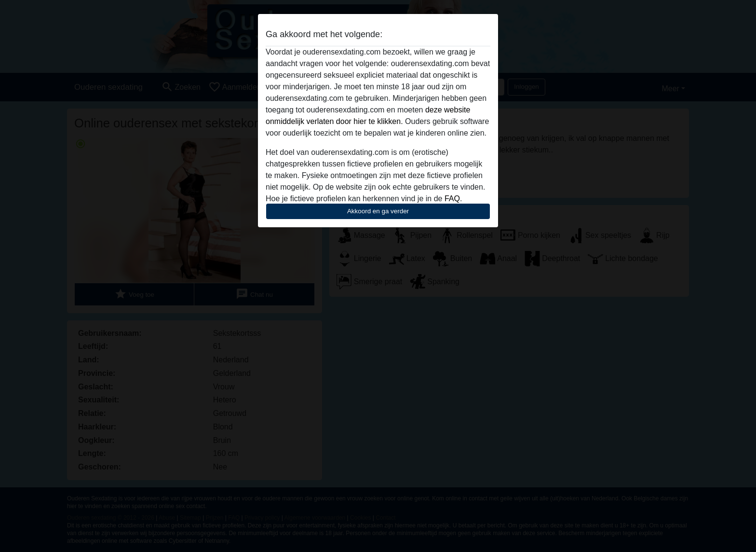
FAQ (452, 199)
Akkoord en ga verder (378, 211)
